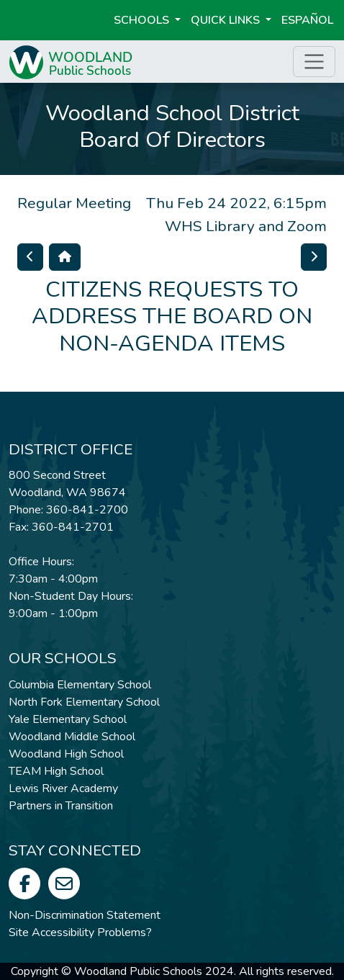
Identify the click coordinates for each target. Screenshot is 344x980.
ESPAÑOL (307, 20)
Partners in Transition (61, 806)
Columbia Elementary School (80, 685)
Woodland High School (66, 754)
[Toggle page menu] (314, 62)
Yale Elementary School (68, 719)
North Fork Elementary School (84, 702)
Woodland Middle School (72, 737)
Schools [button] (143, 20)
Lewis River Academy (63, 788)
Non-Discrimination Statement (85, 915)
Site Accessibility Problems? (80, 932)
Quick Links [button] (227, 20)
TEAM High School (56, 771)
